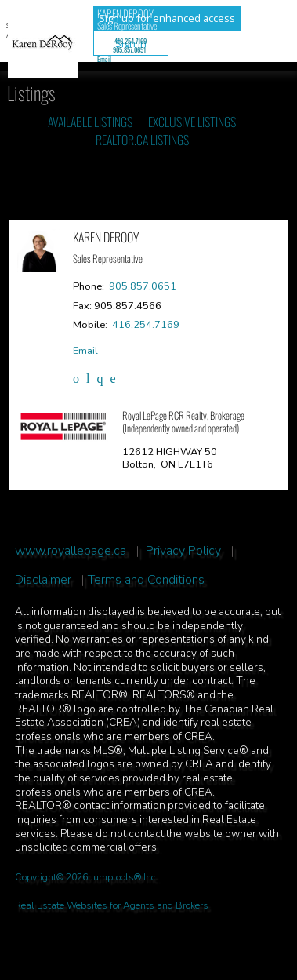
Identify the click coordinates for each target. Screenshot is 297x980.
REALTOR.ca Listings (142, 140)
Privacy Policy (183, 551)
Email (104, 59)
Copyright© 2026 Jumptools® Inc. (86, 877)
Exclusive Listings (192, 122)
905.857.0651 (129, 49)
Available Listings (90, 122)
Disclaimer (43, 580)
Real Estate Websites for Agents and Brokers (112, 905)
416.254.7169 (130, 41)
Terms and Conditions (146, 580)
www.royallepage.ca (71, 551)
